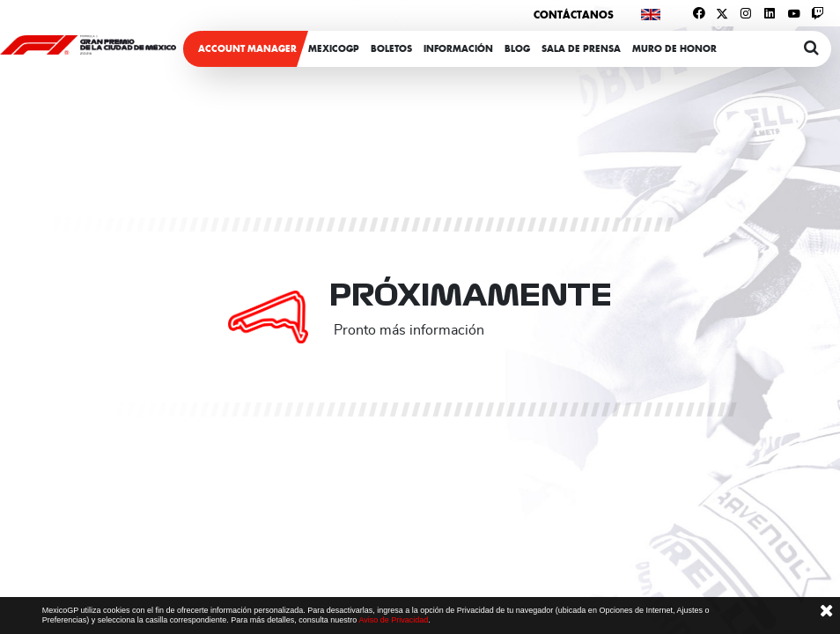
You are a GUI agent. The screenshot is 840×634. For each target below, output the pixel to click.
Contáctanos (574, 15)
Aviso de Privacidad (393, 620)
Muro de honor (674, 49)
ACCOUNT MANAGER (247, 49)
